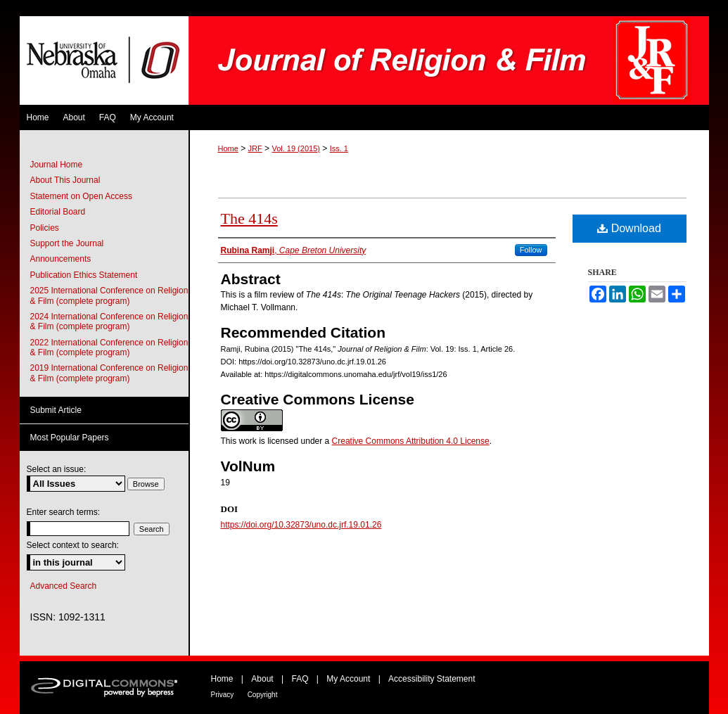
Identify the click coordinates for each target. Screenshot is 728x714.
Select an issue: (57, 469)
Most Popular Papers (70, 438)
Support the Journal (67, 243)
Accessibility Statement (432, 679)
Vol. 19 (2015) (296, 148)
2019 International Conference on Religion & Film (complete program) (109, 373)
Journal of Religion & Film (449, 60)
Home (228, 148)
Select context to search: (73, 545)
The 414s (249, 218)
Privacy (223, 695)
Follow (531, 250)
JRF (255, 148)
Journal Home (57, 165)
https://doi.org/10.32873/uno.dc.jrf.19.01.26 (301, 525)
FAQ (300, 679)
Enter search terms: (64, 512)
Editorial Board (58, 212)
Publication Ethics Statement (84, 275)
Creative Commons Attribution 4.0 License (411, 441)
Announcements (61, 259)
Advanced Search (64, 586)
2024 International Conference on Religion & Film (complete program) (109, 321)
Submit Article (56, 410)
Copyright (263, 695)
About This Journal (65, 180)
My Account (348, 679)
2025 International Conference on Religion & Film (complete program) (109, 295)
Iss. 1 (339, 148)
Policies (45, 228)
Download (629, 228)
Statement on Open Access (81, 196)
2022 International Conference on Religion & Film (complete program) (109, 348)
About (262, 679)
